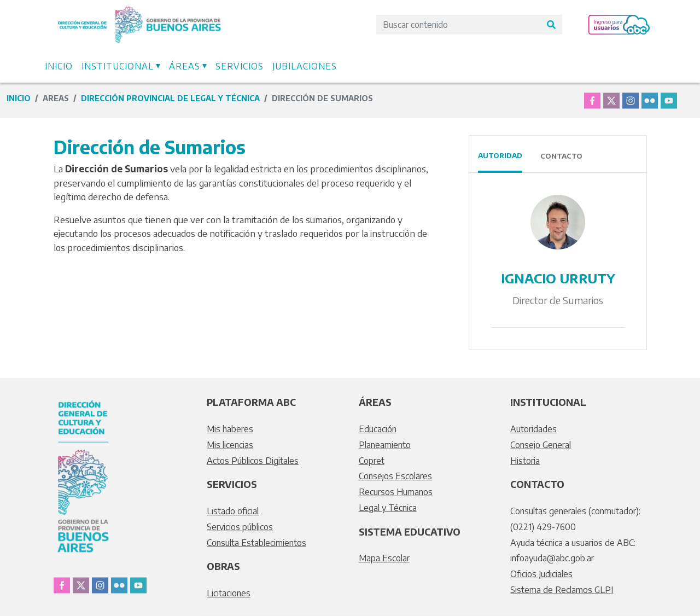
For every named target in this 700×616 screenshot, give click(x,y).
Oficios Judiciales (541, 574)
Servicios (240, 66)
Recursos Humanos (396, 492)
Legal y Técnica (388, 508)
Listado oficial (233, 511)
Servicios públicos (240, 527)
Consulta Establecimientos (256, 543)
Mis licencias (230, 445)
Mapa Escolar (384, 558)
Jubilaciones (305, 66)
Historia (525, 461)
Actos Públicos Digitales (253, 461)
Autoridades (533, 429)
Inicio (59, 66)
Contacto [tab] (561, 156)
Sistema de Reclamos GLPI (562, 590)
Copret (372, 461)
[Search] (458, 25)
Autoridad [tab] (500, 155)
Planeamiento (385, 445)
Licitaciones (229, 593)
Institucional (118, 66)
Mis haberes (230, 429)
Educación (378, 429)
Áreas (185, 66)
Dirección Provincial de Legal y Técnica (170, 98)
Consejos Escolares (395, 476)
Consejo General (541, 445)
